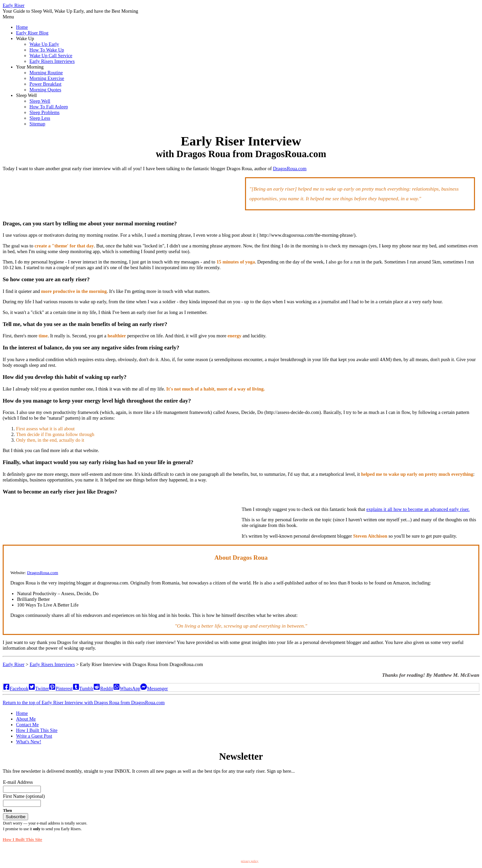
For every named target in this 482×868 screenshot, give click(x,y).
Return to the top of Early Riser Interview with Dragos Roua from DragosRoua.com (84, 702)
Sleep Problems (45, 112)
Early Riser (14, 5)
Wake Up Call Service (51, 56)
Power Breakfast (46, 84)
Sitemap (37, 124)
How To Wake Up (47, 50)
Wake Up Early (44, 44)
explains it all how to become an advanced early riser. (418, 509)
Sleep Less (40, 118)
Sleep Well (40, 101)
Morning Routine (46, 73)
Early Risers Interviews (52, 61)
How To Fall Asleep (49, 107)
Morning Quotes (45, 90)
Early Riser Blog (32, 33)
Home (22, 27)
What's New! (29, 742)
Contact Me (27, 725)
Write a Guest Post (34, 736)
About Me (26, 719)
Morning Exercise (47, 78)
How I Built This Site (37, 730)
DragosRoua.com (290, 169)
